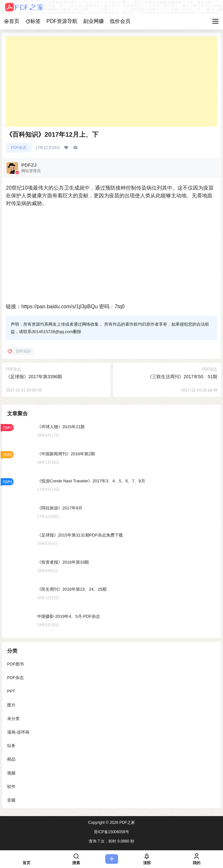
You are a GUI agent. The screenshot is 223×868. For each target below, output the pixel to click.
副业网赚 (94, 21)
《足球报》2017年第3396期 (34, 377)
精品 (11, 759)
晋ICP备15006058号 (111, 832)
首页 (12, 21)
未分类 (13, 719)
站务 (11, 746)
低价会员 (120, 21)
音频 (11, 800)
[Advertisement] (111, 82)
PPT (11, 691)
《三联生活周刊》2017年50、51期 (182, 377)
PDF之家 (127, 823)
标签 (33, 21)
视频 (11, 773)
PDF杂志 (19, 148)
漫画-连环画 (18, 732)
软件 (11, 787)
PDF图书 (15, 664)
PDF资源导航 (62, 21)
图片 (11, 705)
